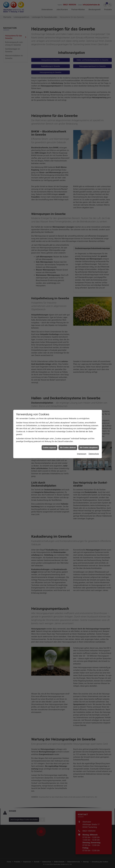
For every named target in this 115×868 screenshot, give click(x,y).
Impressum (82, 359)
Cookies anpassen (50, 353)
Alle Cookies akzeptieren (89, 353)
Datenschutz (94, 359)
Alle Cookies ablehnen (68, 353)
